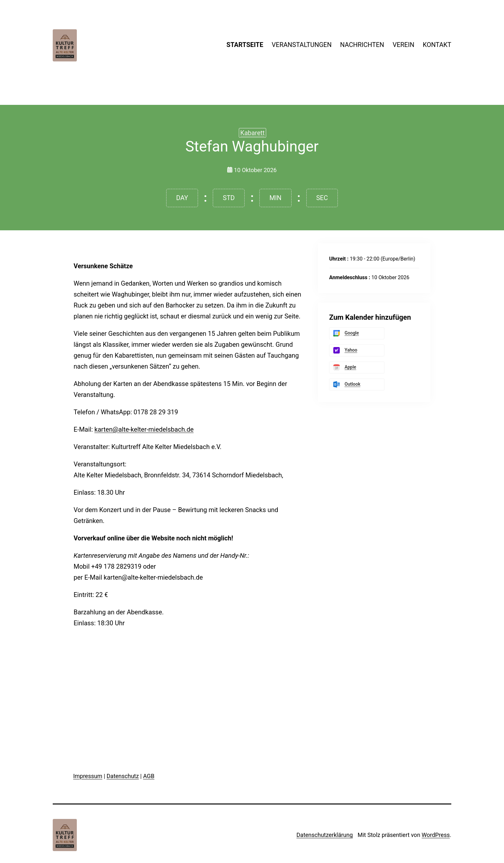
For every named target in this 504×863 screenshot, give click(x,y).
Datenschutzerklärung (324, 835)
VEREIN (403, 45)
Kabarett (253, 133)
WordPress (436, 835)
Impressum (88, 776)
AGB (149, 776)
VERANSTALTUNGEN (301, 45)
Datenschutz (123, 776)
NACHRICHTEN (362, 45)
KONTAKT (437, 45)
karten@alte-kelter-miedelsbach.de (144, 429)
